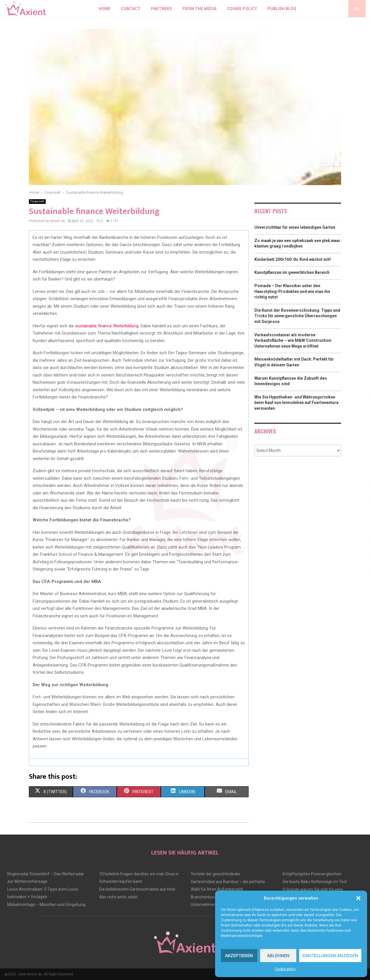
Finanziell (37, 201)
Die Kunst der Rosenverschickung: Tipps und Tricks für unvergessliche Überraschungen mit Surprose (297, 316)
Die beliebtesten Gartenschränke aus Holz (137, 889)
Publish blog (282, 9)
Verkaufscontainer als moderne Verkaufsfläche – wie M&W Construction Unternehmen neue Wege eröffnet (293, 340)
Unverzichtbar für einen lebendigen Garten (295, 227)
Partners (161, 9)
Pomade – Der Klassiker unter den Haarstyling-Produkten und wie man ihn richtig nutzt (292, 291)
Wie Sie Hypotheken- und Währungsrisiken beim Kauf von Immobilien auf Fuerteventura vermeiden (296, 403)
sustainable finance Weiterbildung (107, 326)
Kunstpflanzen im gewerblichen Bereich (292, 272)
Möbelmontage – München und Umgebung (46, 905)
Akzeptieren (239, 956)
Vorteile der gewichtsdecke (215, 874)
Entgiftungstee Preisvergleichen (312, 874)
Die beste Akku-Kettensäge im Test (315, 882)
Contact (131, 9)
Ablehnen (278, 956)
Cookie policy (285, 969)
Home (104, 9)
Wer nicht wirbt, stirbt (118, 897)
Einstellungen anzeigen (330, 956)
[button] (358, 898)
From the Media (199, 9)
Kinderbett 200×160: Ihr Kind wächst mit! (293, 259)
